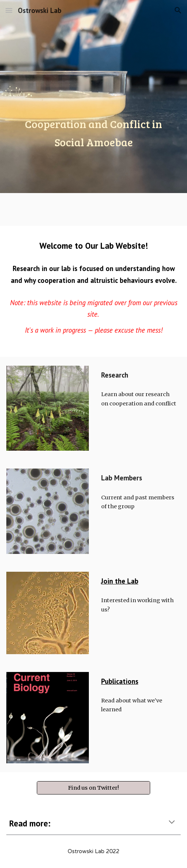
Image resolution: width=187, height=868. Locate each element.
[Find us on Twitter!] (93, 788)
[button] (9, 10)
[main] (93, 97)
